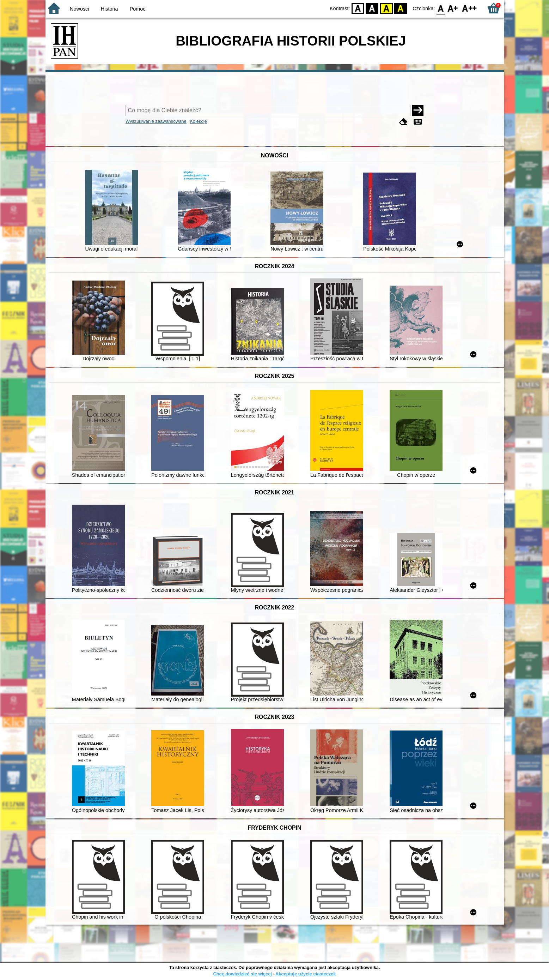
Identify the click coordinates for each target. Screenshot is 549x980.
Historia (109, 9)
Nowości (79, 9)
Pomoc (138, 9)
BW (372, 8)
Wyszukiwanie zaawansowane (156, 121)
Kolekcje (198, 121)
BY (401, 8)
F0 (441, 8)
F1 (453, 8)
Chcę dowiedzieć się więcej (242, 974)
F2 (469, 8)
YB (386, 8)
